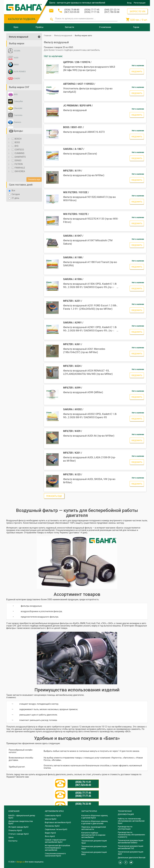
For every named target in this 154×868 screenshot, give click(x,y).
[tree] (24, 156)
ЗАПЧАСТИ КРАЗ (89, 811)
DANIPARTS (18, 157)
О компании (105, 27)
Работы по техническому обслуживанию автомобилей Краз (131, 821)
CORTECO (17, 150)
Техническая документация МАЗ (94, 853)
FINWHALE (18, 168)
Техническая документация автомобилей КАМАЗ (131, 841)
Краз (16, 27)
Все (12, 191)
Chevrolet (18, 108)
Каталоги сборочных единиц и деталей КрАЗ (95, 817)
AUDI (16, 58)
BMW (16, 65)
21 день (14, 198)
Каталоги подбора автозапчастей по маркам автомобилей (93, 835)
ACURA (17, 51)
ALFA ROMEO (20, 72)
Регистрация (140, 3)
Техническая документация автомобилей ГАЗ (131, 847)
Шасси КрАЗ (51, 819)
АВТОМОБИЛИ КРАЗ (54, 811)
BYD (16, 94)
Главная (48, 35)
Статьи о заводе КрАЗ (18, 834)
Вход (129, 3)
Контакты (13, 841)
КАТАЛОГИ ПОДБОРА (22, 19)
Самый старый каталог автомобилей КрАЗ (56, 841)
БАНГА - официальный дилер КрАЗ (22, 817)
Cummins (18, 115)
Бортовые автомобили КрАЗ (58, 822)
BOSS (15, 142)
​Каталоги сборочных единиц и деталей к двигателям (95, 822)
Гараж (136, 27)
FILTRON (17, 164)
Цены (11, 837)
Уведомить (137, 72)
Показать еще (34, 179)
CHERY (17, 78)
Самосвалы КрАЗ (53, 815)
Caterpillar (18, 101)
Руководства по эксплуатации (125, 828)
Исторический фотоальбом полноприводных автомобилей (57, 848)
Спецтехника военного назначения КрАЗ (55, 855)
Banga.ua (21, 862)
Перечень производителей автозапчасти (94, 828)
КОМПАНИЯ (14, 811)
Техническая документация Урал (94, 842)
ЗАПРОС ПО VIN (137, 11)
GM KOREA (18, 171)
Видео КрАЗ (50, 833)
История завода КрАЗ (18, 827)
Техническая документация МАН (94, 848)
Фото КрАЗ (50, 836)
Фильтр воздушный (19, 37)
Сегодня (14, 194)
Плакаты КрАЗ (15, 830)
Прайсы (40, 27)
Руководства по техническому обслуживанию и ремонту (132, 835)
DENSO (16, 160)
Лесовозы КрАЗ (52, 826)
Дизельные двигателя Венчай (132, 858)
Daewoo (18, 122)
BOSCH (16, 139)
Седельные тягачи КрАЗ (56, 829)
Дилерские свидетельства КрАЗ (21, 822)
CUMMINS (18, 153)
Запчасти (69, 27)
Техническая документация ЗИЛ (131, 853)
